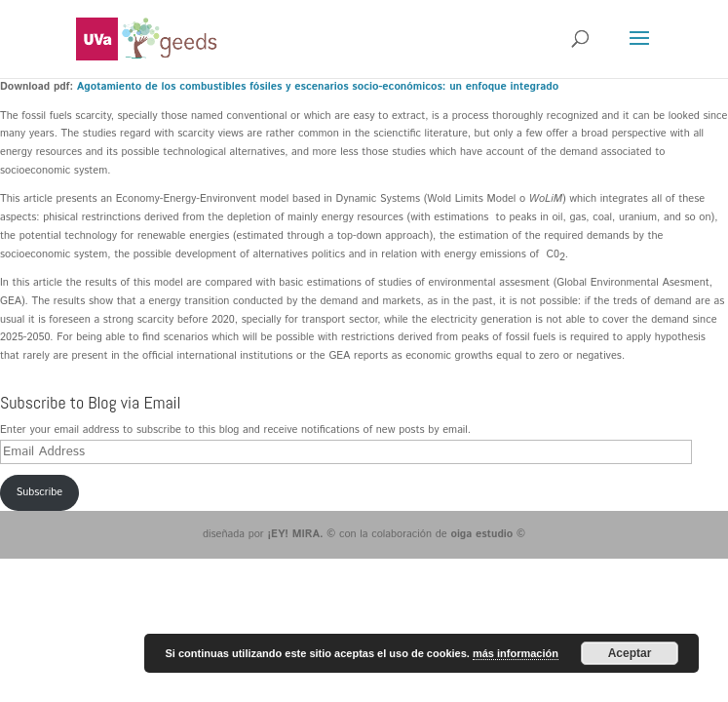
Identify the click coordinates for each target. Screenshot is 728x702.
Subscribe (39, 492)
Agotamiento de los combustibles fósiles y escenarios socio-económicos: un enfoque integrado (318, 87)
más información (516, 653)
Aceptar (630, 653)
